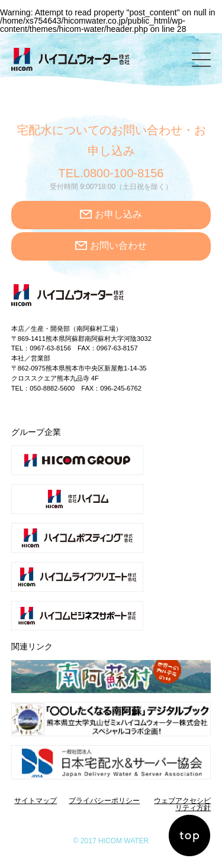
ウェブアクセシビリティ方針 (182, 804)
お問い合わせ (118, 246)
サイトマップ (36, 801)
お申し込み (118, 214)
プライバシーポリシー (104, 801)
